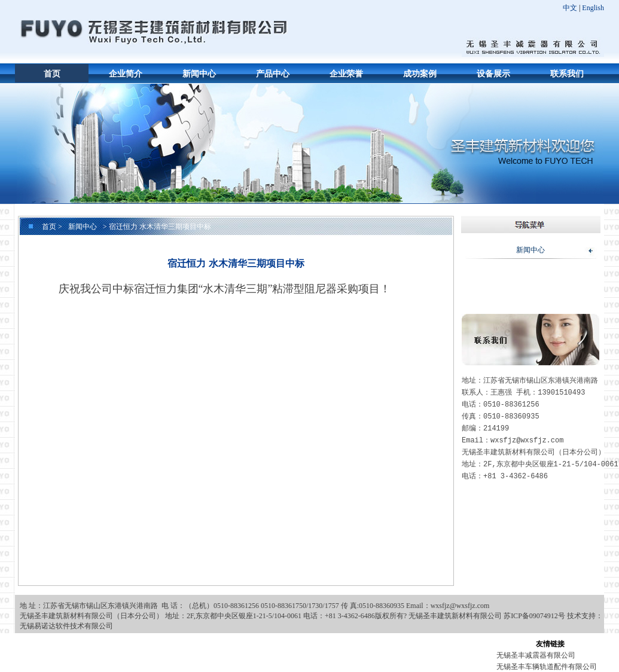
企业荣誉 (346, 74)
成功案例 (420, 74)
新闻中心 (199, 74)
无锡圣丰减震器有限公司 (536, 655)
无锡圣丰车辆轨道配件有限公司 (547, 667)
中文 (570, 8)
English (593, 8)
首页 (52, 74)
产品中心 (273, 74)
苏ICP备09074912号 (534, 616)
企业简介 (126, 74)
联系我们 (567, 74)
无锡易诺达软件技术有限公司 (66, 626)
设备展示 (493, 74)
